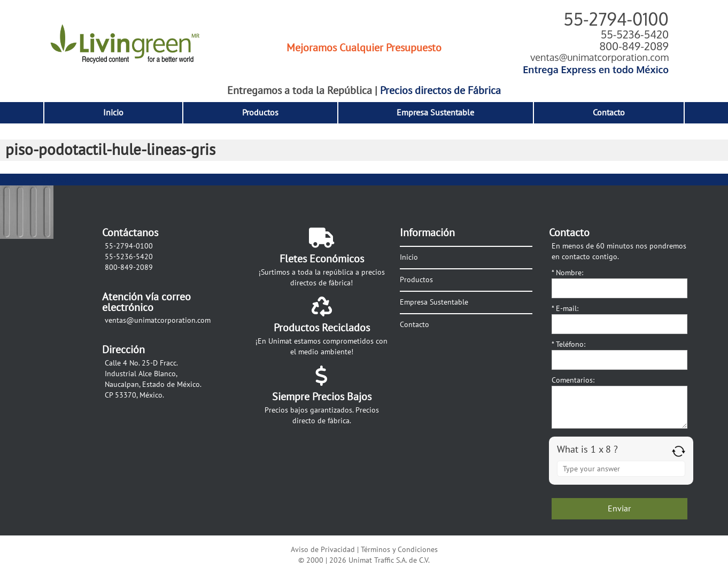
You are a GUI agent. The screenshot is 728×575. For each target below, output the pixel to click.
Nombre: (567, 273)
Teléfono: (568, 344)
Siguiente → (64, 180)
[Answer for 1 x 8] (621, 469)
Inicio (113, 113)
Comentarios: (573, 380)
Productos (260, 113)
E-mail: (565, 309)
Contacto (609, 113)
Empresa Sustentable (435, 113)
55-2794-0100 (616, 19)
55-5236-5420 (635, 34)
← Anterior (20, 180)
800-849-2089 (634, 46)
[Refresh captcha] (679, 451)
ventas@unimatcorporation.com (599, 57)
